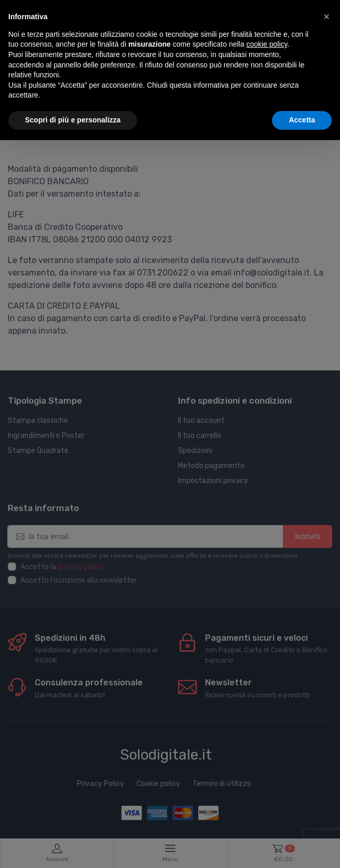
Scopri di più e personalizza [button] (73, 120)
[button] (327, 17)
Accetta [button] (302, 120)
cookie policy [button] (267, 44)
